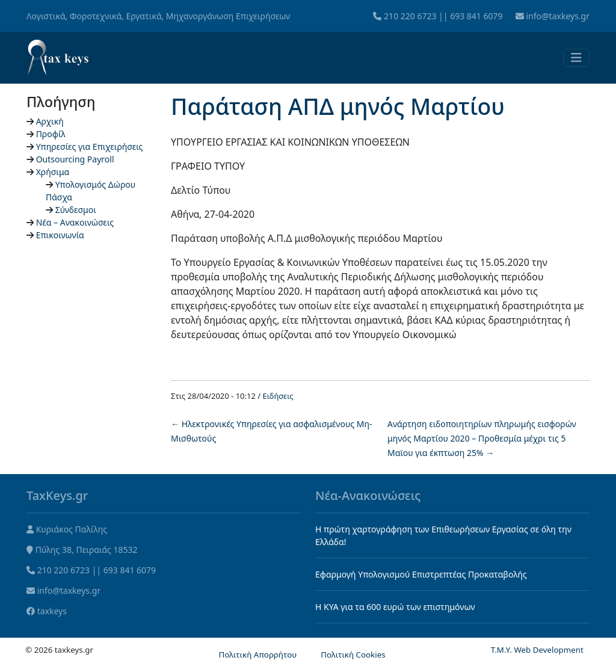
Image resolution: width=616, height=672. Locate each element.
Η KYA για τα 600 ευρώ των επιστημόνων (395, 607)
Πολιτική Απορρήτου (257, 655)
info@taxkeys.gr (558, 16)
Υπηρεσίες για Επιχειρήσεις (90, 146)
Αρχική (50, 121)
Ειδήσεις (278, 396)
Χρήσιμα (53, 172)
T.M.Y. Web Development (537, 650)
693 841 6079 (476, 16)
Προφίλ (51, 134)
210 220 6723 (410, 16)
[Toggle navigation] (576, 58)
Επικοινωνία (60, 235)
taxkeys (52, 611)
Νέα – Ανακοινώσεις (75, 222)
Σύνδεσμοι (76, 210)
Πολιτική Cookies (353, 655)
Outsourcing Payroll (75, 159)
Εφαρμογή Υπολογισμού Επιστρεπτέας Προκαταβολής (421, 574)
